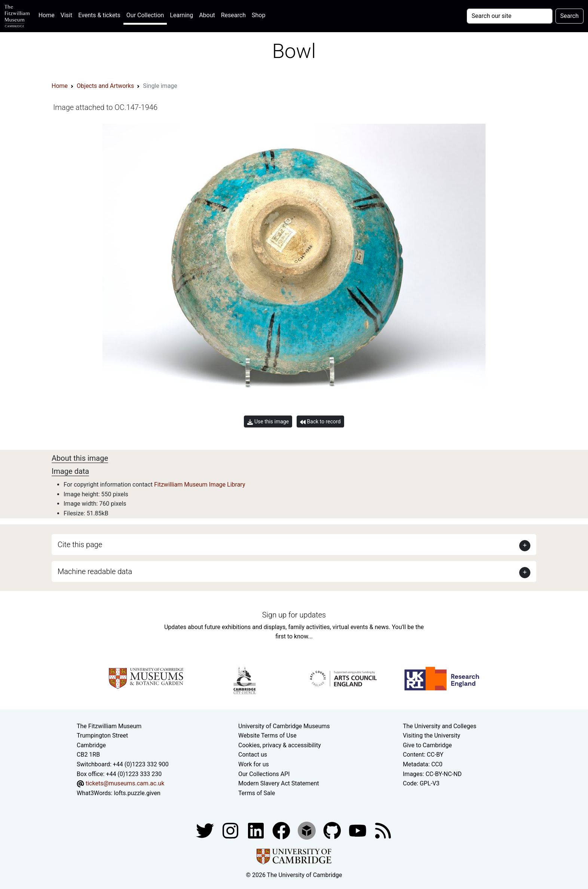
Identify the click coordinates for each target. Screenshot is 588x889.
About (207, 15)
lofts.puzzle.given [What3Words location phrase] (137, 793)
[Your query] (510, 16)
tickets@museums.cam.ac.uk (125, 783)
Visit (66, 15)
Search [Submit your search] (569, 16)
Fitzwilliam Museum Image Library (200, 485)
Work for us (254, 764)
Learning (181, 15)
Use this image (268, 422)
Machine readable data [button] (95, 571)
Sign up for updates (294, 615)
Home (48, 14)
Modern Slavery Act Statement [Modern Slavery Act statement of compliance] (279, 783)
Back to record (320, 422)
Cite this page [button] (80, 545)
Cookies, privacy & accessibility (280, 745)
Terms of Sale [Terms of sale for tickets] (257, 793)
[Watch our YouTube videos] (358, 830)
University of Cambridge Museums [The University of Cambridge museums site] (284, 726)
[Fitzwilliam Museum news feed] (383, 830)
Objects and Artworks (105, 86)
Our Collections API (264, 774)
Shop (258, 15)
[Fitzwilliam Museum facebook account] (257, 830)
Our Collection (145, 15)
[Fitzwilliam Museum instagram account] (231, 830)
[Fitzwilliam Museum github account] (333, 830)
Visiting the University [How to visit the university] (431, 735)
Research (233, 15)
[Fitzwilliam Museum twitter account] (206, 830)
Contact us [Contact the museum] (253, 755)
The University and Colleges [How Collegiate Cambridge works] (440, 726)
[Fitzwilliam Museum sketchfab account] (307, 830)
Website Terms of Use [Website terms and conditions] (267, 735)
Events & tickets (99, 15)
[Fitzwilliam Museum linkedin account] (282, 830)
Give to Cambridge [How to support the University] (427, 745)
